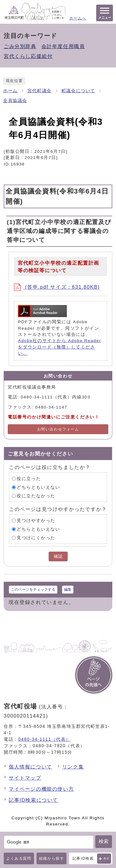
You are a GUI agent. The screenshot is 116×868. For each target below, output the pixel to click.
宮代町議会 (40, 91)
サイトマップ (25, 778)
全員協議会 (15, 101)
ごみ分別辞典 (20, 46)
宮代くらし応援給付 (28, 56)
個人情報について (30, 767)
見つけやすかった (36, 521)
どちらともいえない (38, 487)
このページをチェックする (33, 589)
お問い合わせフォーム (58, 429)
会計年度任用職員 (63, 46)
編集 (68, 589)
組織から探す (52, 858)
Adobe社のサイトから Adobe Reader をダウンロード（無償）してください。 (60, 347)
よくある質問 (19, 858)
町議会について (78, 91)
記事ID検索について (33, 800)
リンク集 (73, 767)
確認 (58, 556)
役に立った (29, 479)
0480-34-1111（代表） (44, 739)
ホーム (10, 91)
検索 (104, 841)
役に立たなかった (36, 496)
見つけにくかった (36, 538)
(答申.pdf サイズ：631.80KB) (57, 287)
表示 (107, 858)
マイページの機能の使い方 (41, 789)
